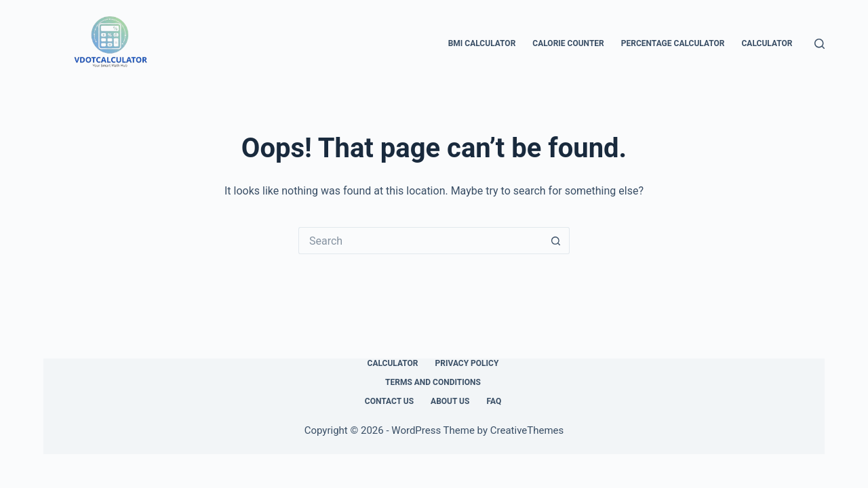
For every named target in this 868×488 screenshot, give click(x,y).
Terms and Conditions (433, 382)
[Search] (820, 44)
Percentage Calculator (673, 43)
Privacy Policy (467, 363)
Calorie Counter (568, 43)
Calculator (767, 43)
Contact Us (389, 401)
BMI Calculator (482, 43)
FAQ (494, 401)
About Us (450, 401)
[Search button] (556, 241)
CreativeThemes (527, 430)
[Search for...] (420, 241)
